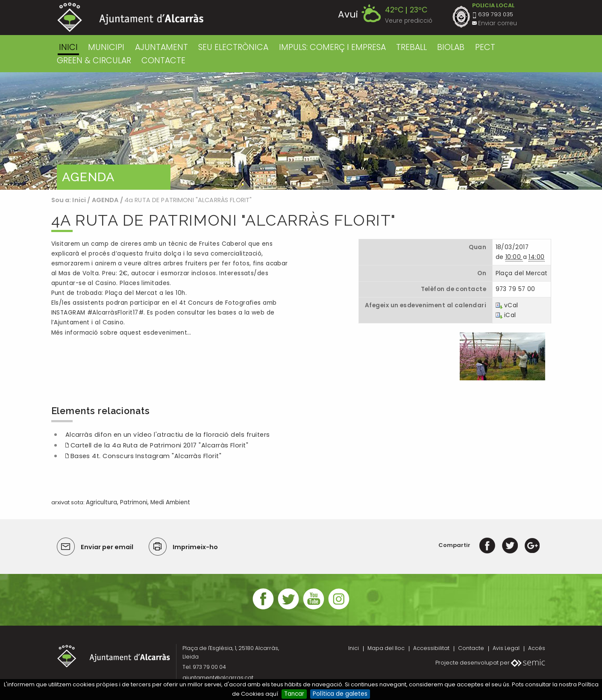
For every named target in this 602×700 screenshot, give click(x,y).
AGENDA (105, 200)
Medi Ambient (170, 502)
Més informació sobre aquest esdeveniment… (121, 333)
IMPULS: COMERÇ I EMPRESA (332, 47)
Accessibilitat (431, 648)
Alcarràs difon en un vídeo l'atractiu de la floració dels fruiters (168, 435)
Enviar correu (498, 23)
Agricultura (101, 502)
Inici (68, 47)
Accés (537, 648)
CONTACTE (163, 60)
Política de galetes (340, 694)
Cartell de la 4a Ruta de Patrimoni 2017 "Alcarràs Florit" (160, 445)
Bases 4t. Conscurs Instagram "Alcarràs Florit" (146, 456)
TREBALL (411, 47)
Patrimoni (134, 502)
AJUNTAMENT (162, 47)
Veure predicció (409, 21)
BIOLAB (451, 47)
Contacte (471, 648)
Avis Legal (506, 648)
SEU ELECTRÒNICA (233, 47)
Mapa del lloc (386, 648)
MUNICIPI (106, 47)
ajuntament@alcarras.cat (218, 678)
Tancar (294, 694)
